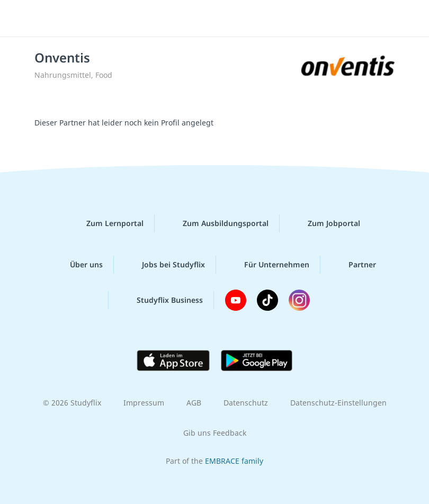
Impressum (144, 403)
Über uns (78, 265)
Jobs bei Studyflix (165, 265)
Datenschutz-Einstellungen (338, 403)
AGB (194, 403)
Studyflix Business (161, 300)
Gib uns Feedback (215, 433)
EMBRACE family (234, 461)
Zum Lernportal (106, 223)
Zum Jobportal (325, 223)
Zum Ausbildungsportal (217, 223)
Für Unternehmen (268, 265)
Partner (354, 265)
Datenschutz (246, 403)
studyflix (224, 19)
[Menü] (24, 19)
